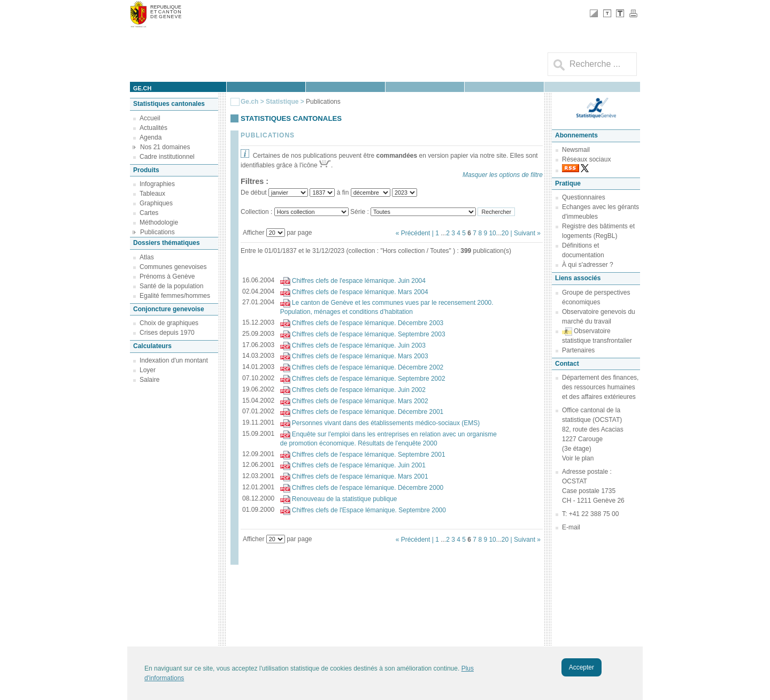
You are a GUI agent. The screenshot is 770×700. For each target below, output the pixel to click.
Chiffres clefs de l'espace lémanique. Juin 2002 (359, 390)
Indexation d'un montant (174, 360)
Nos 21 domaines (165, 147)
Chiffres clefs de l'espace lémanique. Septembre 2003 (369, 334)
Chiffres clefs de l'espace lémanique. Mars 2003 (360, 356)
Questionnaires (584, 197)
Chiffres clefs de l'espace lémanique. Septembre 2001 (369, 455)
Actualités (153, 128)
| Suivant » (526, 233)
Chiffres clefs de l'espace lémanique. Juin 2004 (359, 281)
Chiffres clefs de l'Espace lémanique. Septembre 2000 (369, 510)
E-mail (571, 527)
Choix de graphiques (169, 323)
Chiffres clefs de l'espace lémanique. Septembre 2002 (369, 379)
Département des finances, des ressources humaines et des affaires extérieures (600, 387)
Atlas (147, 257)
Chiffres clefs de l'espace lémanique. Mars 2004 (360, 292)
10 (492, 233)
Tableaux (152, 194)
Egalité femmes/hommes (175, 296)
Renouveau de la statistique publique (345, 499)
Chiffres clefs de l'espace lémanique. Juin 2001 (359, 465)
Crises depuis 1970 (167, 333)
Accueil (150, 118)
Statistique (282, 102)
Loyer (148, 370)
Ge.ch (249, 102)
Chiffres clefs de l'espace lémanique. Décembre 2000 (368, 488)
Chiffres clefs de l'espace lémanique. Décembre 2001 (368, 412)
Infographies (157, 184)
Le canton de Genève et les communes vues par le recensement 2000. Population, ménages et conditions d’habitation (387, 307)
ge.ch (142, 88)
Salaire (149, 380)
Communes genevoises (173, 267)
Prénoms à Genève (167, 276)
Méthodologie (159, 222)
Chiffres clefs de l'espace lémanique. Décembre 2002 (368, 367)
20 (505, 233)
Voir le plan (578, 458)
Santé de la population (171, 286)
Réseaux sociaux (586, 159)
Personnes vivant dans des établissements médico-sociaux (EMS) (386, 423)
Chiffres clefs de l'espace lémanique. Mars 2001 (360, 476)
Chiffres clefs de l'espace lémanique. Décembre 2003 (368, 323)
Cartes (149, 213)
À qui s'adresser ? (588, 265)
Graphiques (156, 203)
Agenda (151, 137)
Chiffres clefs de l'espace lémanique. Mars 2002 (360, 401)
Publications (157, 232)
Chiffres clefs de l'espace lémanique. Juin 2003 (359, 345)
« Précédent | (416, 233)
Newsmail (576, 150)
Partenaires (578, 350)
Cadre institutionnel (167, 157)
